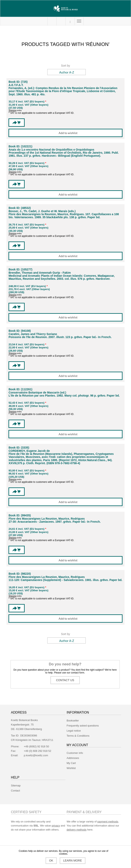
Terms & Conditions (78, 736)
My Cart (61, 21)
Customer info (75, 753)
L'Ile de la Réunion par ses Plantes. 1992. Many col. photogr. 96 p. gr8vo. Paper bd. (64, 396)
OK (51, 861)
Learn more (73, 861)
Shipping (12, 110)
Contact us (65, 680)
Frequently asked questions (83, 726)
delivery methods (76, 830)
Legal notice (74, 731)
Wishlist (71, 768)
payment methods (108, 822)
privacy (56, 826)
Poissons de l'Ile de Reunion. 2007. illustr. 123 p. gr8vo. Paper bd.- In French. (60, 337)
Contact (15, 791)
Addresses (73, 758)
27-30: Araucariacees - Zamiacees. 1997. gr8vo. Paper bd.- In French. (54, 522)
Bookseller (73, 721)
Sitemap (16, 786)
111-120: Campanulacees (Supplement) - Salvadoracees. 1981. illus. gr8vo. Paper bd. (65, 580)
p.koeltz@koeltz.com (36, 755)
